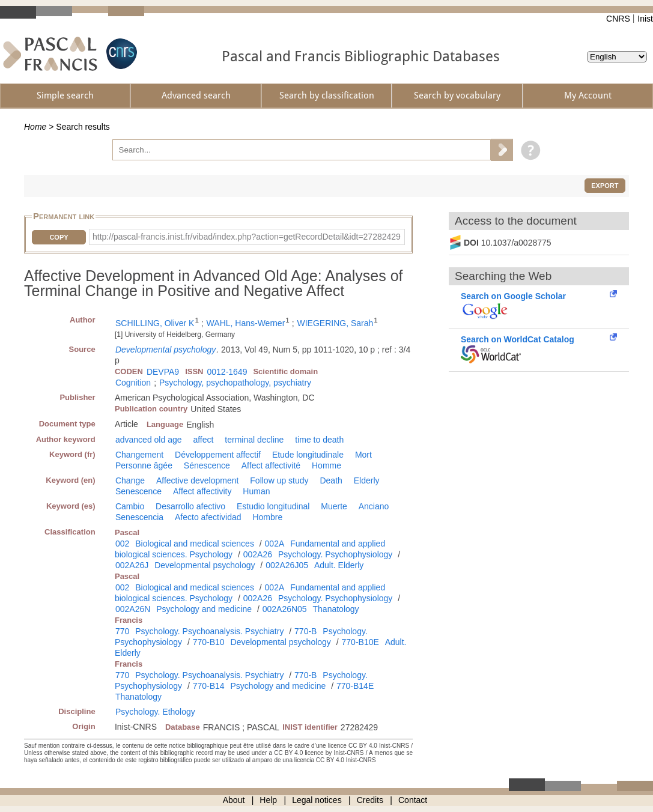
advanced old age (149, 440)
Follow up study (279, 480)
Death (331, 480)
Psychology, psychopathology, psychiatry (235, 383)
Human (256, 491)
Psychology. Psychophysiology (335, 554)
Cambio (130, 506)
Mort (363, 455)
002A (275, 544)
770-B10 (209, 642)
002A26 (258, 554)
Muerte (334, 506)
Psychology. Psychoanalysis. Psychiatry (209, 631)
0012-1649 (227, 372)
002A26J (132, 565)
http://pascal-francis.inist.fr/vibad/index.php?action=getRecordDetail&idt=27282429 (247, 237)
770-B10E (360, 642)
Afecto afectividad (208, 517)
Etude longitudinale (308, 455)
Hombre (267, 517)
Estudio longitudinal (273, 506)
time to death (319, 440)
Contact (413, 800)
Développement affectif (218, 455)
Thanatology (336, 609)
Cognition (133, 383)
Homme (326, 465)
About (234, 800)
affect (203, 440)
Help (268, 800)
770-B (305, 631)
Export (605, 186)
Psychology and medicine (204, 609)
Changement (139, 455)
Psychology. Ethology (155, 712)
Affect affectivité (271, 465)
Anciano (374, 506)
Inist (645, 19)
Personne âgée (144, 465)
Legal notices (317, 800)
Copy (59, 237)
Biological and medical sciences (195, 544)
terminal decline (254, 440)
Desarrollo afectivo (190, 506)
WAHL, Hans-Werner (246, 323)
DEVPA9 (163, 372)
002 (122, 544)
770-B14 (209, 686)
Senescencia (139, 517)
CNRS (618, 19)
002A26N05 (285, 609)
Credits (370, 800)
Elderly (367, 480)
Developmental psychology (166, 350)
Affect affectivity (202, 491)
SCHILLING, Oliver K (155, 323)
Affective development (198, 480)
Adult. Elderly (339, 565)
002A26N (133, 609)
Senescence (138, 491)
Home (35, 127)
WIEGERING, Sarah (335, 323)
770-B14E (355, 686)
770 (122, 631)
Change (130, 480)
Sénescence (207, 465)
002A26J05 (287, 565)
